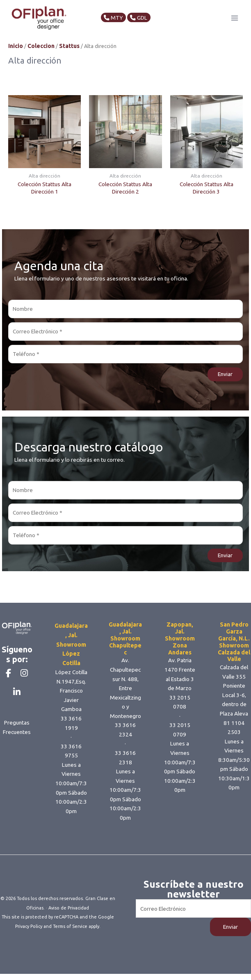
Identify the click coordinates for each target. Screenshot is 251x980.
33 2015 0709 (180, 738)
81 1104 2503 (234, 736)
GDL (145, 22)
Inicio (16, 54)
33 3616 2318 (125, 766)
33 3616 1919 (71, 731)
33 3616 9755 (71, 759)
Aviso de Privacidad (69, 916)
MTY (118, 22)
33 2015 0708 (180, 710)
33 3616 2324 (125, 738)
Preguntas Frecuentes (17, 752)
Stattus (69, 54)
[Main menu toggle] (235, 22)
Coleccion (41, 54)
